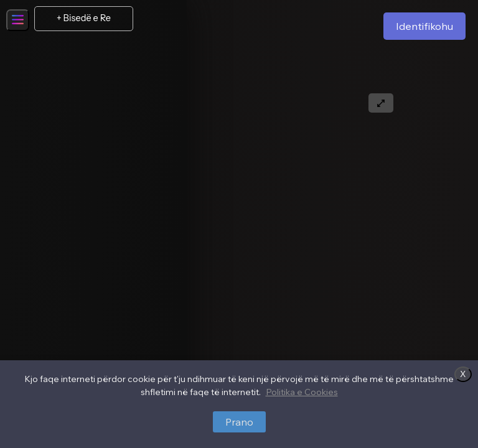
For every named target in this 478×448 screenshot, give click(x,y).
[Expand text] (381, 103)
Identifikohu (424, 26)
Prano (239, 422)
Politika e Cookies (302, 392)
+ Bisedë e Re (84, 18)
